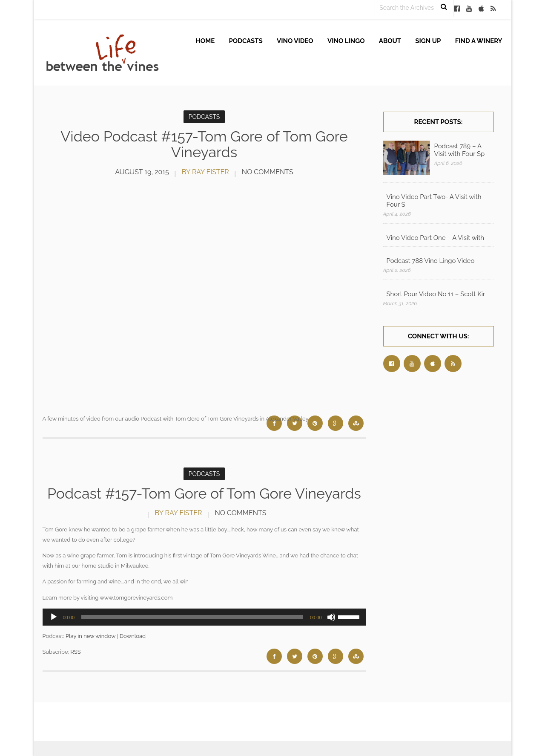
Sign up (428, 41)
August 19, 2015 (142, 172)
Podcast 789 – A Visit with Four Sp (460, 150)
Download (133, 636)
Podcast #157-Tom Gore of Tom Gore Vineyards (204, 493)
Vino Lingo (346, 41)
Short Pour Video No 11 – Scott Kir (436, 294)
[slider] (192, 617)
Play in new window (90, 636)
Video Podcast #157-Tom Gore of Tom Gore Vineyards (204, 144)
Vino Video (295, 41)
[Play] (54, 617)
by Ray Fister (205, 172)
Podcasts (246, 41)
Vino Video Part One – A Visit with (435, 238)
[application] (204, 617)
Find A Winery (479, 41)
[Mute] (331, 617)
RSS (75, 652)
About (390, 41)
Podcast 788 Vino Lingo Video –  (434, 261)
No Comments (268, 172)
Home (205, 41)
